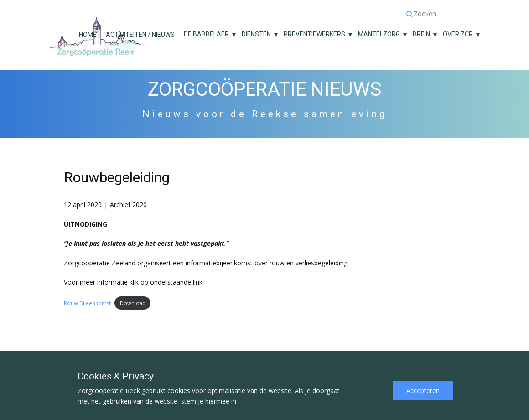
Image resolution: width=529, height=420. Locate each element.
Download (133, 303)
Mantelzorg (379, 34)
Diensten (256, 34)
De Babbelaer (206, 34)
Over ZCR (458, 34)
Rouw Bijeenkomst (87, 303)
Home (88, 35)
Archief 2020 (128, 205)
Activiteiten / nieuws (140, 35)
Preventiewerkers (314, 34)
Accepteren (423, 391)
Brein (421, 34)
